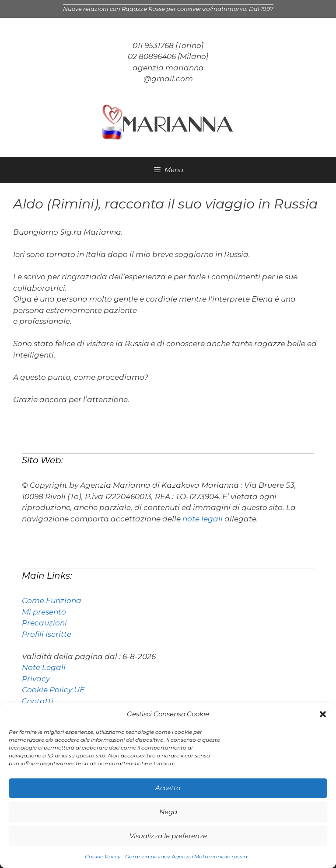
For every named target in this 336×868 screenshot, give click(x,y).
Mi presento (44, 612)
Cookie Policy (103, 856)
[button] (323, 714)
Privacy (36, 679)
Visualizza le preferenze (168, 836)
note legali (203, 519)
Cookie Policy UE (53, 690)
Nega (168, 812)
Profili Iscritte (47, 634)
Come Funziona (52, 601)
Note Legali (44, 667)
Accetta (168, 788)
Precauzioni (44, 623)
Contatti (38, 701)
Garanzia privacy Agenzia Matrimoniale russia (186, 856)
